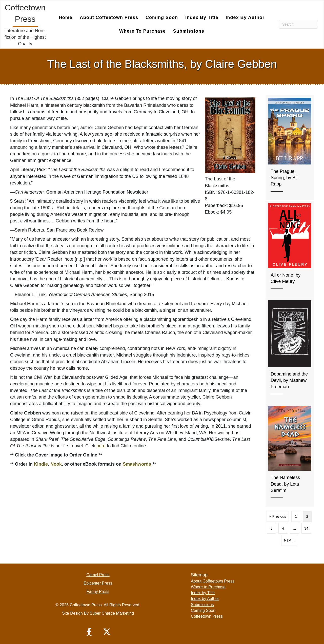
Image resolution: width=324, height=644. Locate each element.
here (101, 446)
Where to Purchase (143, 31)
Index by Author (245, 17)
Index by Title (202, 17)
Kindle (41, 464)
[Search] (298, 24)
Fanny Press (98, 591)
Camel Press (98, 575)
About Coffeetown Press (109, 17)
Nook (56, 464)
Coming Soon (162, 17)
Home (66, 17)
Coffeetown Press (207, 616)
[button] (89, 631)
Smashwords (137, 464)
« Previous (278, 516)
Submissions (189, 31)
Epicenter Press (98, 583)
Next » (289, 540)
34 (306, 528)
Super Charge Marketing (112, 613)
